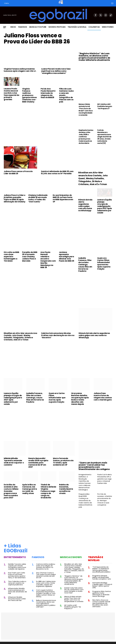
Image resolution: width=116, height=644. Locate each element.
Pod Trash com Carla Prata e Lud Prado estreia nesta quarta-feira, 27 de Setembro (17, 575)
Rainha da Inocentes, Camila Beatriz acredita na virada (66, 489)
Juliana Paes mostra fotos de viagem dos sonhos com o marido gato (103, 397)
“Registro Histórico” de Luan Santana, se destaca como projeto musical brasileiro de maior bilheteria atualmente (94, 57)
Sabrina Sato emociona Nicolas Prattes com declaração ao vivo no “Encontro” (58, 335)
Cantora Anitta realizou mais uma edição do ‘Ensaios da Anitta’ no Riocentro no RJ (46, 566)
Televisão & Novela (77, 27)
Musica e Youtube (38, 27)
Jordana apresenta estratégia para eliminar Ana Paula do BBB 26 (67, 257)
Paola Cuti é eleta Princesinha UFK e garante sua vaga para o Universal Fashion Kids (104, 479)
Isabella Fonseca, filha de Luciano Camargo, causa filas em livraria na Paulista (85, 265)
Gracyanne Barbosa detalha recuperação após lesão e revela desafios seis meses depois (80, 399)
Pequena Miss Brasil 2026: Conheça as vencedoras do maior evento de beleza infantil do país (85, 501)
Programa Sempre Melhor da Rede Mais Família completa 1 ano (102, 577)
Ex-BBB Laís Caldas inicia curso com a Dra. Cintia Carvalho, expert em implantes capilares (46, 584)
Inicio (13, 27)
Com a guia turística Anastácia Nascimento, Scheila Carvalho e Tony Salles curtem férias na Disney (46, 593)
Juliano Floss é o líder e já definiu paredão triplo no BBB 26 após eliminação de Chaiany (15, 198)
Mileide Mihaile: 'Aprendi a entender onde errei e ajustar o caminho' (14, 462)
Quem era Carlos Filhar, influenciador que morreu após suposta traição (104, 263)
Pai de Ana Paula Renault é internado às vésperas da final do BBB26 (48, 93)
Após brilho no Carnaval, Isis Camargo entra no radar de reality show (30, 489)
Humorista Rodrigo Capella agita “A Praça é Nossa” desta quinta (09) (102, 585)
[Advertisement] (39, 121)
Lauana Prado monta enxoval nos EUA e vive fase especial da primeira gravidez (11, 94)
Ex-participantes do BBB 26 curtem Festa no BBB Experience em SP (63, 198)
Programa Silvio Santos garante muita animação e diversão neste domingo (102, 594)
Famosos (23, 27)
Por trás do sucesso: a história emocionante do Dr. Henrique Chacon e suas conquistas (105, 499)
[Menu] (5, 27)
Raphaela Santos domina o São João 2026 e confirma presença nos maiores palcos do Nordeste (86, 137)
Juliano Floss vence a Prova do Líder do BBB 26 (37, 39)
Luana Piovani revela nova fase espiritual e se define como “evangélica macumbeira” (56, 71)
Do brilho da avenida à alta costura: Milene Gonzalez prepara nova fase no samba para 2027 (11, 491)
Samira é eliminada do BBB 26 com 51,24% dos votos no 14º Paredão (57, 172)
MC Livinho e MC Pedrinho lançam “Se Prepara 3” (105, 106)
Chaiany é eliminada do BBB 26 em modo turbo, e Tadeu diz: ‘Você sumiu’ (38, 198)
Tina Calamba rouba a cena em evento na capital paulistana (17, 583)
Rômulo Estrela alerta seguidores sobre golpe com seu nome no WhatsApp (85, 205)
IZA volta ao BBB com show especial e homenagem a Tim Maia (11, 257)
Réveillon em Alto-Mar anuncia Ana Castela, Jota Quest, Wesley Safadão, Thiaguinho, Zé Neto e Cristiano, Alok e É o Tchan (93, 178)
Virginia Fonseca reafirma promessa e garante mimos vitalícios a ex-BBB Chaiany (29, 95)
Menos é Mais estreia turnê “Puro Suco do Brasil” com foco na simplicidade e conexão (86, 110)
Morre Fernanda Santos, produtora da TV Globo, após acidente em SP (63, 462)
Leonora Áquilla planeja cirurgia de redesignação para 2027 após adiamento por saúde (105, 206)
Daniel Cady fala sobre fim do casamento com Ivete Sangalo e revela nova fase (74, 590)
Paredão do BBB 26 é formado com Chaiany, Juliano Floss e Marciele (30, 257)
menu (7, 3)
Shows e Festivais (57, 27)
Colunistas (94, 27)
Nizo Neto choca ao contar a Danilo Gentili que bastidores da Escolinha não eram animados (101, 603)
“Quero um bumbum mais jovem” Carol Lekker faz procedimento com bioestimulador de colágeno (94, 466)
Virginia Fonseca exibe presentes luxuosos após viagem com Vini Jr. (20, 70)
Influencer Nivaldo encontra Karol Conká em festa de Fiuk (17, 599)
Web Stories (108, 27)
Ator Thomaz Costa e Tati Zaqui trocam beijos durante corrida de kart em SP (46, 575)
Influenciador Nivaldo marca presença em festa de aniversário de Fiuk (17, 591)
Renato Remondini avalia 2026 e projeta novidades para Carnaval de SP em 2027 (38, 463)
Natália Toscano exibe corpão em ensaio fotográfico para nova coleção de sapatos (17, 566)
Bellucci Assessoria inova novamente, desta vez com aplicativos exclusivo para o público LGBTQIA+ (46, 604)
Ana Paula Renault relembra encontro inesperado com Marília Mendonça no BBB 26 (48, 260)
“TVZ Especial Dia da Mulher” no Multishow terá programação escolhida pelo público (101, 569)
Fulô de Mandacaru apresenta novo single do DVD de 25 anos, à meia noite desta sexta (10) (104, 137)
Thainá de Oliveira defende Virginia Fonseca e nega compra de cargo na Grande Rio (48, 491)
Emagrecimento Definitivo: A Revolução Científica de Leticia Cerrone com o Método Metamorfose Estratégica (85, 482)
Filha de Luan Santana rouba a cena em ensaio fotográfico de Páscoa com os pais (66, 95)
